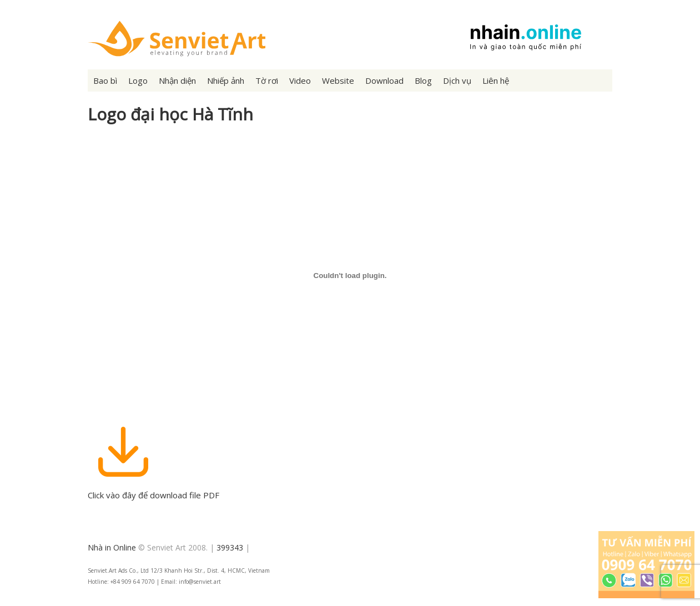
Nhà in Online (112, 547)
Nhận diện (177, 80)
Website (338, 80)
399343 (230, 547)
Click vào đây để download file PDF (153, 489)
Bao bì (105, 80)
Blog (423, 80)
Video (300, 80)
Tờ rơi (267, 80)
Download (384, 80)
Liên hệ (496, 80)
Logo (138, 80)
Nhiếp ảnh (226, 80)
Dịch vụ (457, 80)
